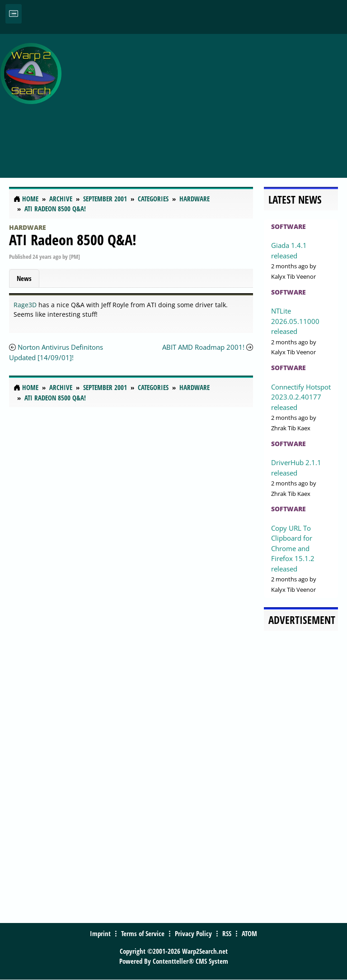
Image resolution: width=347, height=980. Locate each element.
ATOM (249, 933)
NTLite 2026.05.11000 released (295, 321)
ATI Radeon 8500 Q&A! (73, 240)
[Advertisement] (206, 101)
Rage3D (25, 305)
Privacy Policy (193, 933)
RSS (227, 933)
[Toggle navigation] (14, 14)
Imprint (100, 933)
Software (288, 226)
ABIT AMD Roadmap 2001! (203, 347)
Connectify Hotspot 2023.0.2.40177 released (301, 397)
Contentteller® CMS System (190, 961)
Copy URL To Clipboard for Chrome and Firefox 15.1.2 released (293, 548)
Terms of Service (143, 933)
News (24, 278)
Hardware (28, 227)
